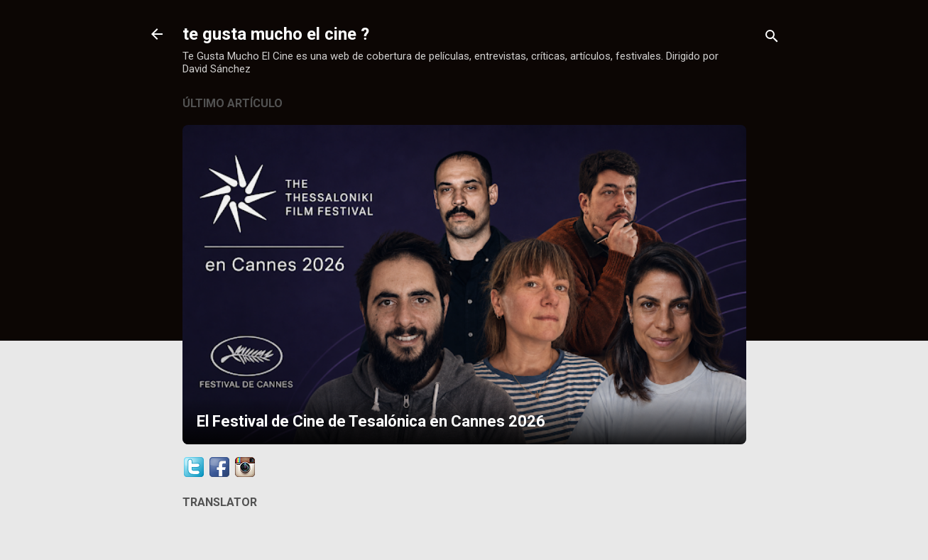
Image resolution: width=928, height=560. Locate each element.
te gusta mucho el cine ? (276, 34)
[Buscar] (772, 39)
